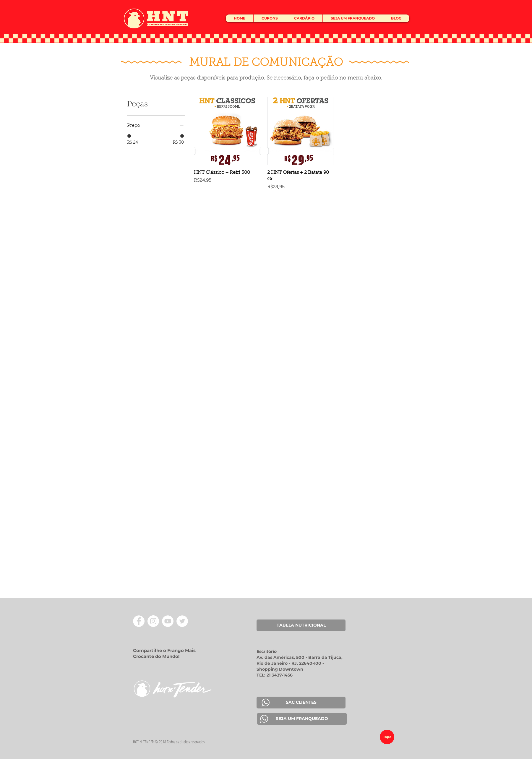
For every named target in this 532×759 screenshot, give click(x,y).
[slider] (129, 136)
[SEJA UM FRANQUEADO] (302, 719)
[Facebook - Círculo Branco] (139, 621)
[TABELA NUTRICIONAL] (301, 625)
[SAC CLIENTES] (301, 703)
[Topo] (387, 737)
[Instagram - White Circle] (153, 621)
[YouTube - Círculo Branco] (168, 621)
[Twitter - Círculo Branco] (182, 621)
